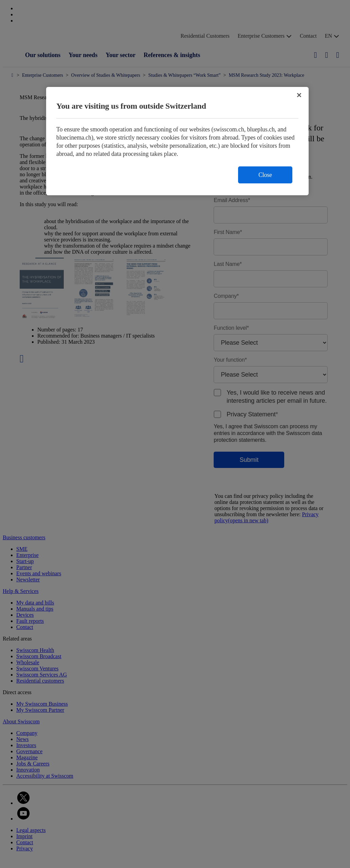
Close (265, 175)
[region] (177, 141)
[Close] (299, 95)
